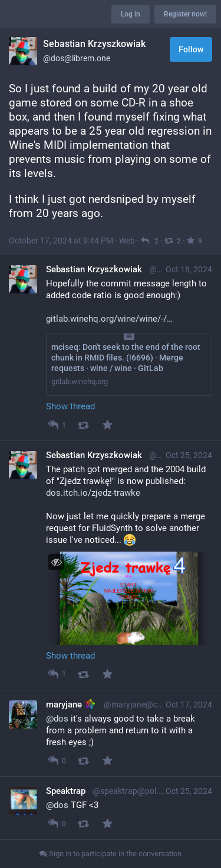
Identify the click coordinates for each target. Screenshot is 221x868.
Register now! (185, 14)
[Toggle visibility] (56, 562)
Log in (131, 14)
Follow (191, 49)
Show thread (70, 406)
